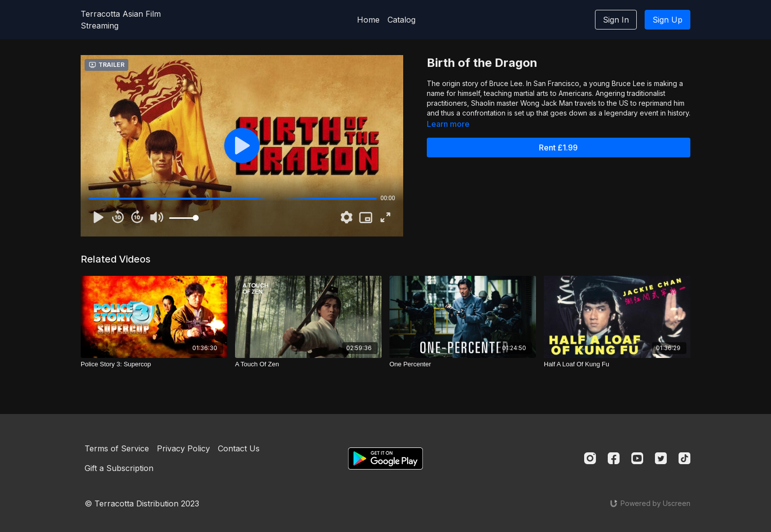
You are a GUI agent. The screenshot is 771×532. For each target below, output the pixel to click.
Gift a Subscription (119, 468)
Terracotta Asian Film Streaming (121, 20)
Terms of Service (117, 448)
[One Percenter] (463, 364)
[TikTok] (684, 458)
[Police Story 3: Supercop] (154, 364)
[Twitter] (661, 458)
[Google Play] (385, 458)
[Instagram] (590, 458)
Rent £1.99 (558, 148)
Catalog (401, 20)
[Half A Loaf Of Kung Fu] (617, 364)
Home (368, 20)
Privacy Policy (183, 448)
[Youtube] (637, 458)
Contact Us (239, 448)
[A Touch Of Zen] (308, 364)
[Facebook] (614, 458)
